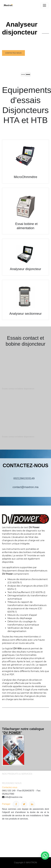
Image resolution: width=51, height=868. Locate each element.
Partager (11, 804)
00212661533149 (26, 478)
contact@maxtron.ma (25, 487)
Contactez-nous (13, 53)
